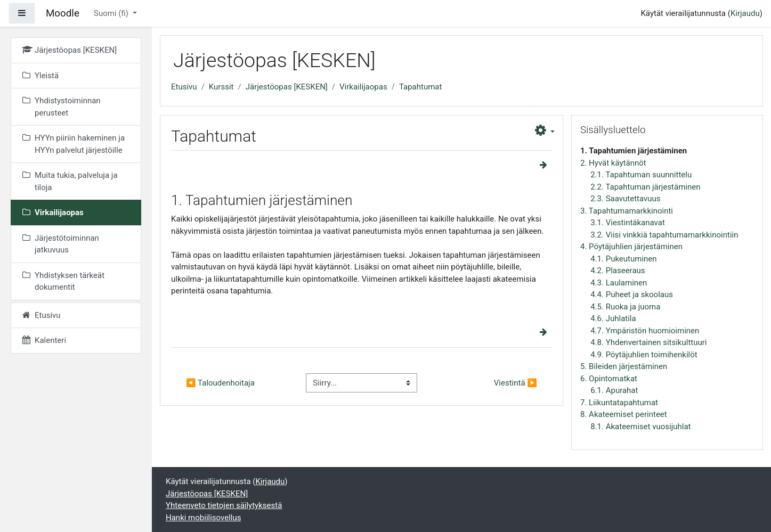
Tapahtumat (421, 87)
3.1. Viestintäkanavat (628, 223)
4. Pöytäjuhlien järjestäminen (631, 247)
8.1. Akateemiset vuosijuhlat (640, 427)
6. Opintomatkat (609, 379)
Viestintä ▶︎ (516, 383)
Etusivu (184, 87)
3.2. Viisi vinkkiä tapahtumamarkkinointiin (664, 235)
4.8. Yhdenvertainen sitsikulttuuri (648, 342)
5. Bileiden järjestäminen (624, 366)
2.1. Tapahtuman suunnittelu (641, 175)
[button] (545, 131)
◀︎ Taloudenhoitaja (220, 383)
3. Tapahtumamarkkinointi (627, 211)
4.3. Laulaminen (619, 283)
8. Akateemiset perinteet (624, 414)
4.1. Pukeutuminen (623, 259)
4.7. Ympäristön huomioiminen (645, 331)
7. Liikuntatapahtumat (619, 403)
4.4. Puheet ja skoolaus (632, 294)
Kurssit (221, 87)
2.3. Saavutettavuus (625, 199)
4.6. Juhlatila (613, 318)
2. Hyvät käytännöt (613, 163)
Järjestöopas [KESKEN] (287, 87)
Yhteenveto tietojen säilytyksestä (224, 505)
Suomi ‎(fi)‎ (112, 13)
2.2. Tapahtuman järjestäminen (645, 187)
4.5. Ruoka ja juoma (625, 307)
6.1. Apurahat (614, 390)
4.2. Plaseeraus (618, 271)
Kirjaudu (745, 13)
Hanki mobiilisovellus (203, 518)
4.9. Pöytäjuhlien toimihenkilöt (644, 355)
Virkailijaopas (363, 87)
